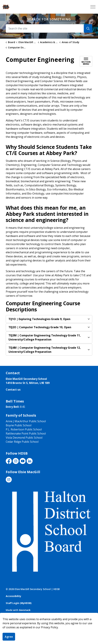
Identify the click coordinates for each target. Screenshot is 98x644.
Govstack (25, 610)
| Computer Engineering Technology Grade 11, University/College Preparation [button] (45, 337)
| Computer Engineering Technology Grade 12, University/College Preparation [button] (45, 350)
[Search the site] (49, 28)
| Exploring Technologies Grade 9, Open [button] (39, 319)
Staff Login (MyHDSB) (19, 603)
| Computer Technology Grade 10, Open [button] (40, 327)
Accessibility (13, 596)
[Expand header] (93, 7)
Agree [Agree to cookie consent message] (9, 637)
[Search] (88, 28)
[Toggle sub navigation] (86, 61)
